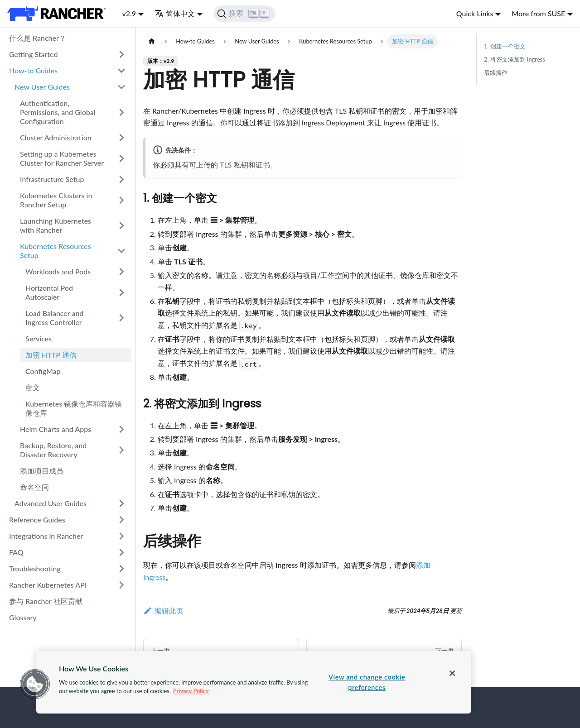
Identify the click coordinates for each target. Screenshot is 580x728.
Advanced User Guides (51, 503)
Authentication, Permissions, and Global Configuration (58, 112)
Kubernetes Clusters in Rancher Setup (56, 200)
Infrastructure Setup (52, 179)
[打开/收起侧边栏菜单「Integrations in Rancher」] (121, 536)
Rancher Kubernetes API (48, 585)
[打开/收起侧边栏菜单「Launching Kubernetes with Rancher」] (121, 225)
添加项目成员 (42, 471)
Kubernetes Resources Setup (56, 251)
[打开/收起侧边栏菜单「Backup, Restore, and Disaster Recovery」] (121, 450)
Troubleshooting (35, 568)
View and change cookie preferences (367, 682)
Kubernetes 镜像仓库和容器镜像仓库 (74, 408)
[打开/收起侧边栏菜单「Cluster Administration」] (121, 138)
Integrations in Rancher (46, 536)
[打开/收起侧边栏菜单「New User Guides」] (121, 87)
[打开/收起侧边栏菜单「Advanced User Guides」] (121, 503)
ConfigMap (43, 371)
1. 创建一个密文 (505, 46)
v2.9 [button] (129, 13)
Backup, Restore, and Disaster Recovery (53, 450)
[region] (254, 682)
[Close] (452, 673)
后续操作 (496, 72)
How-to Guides (33, 70)
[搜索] (244, 14)
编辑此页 (163, 611)
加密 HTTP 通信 (51, 355)
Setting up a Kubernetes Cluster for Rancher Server (62, 158)
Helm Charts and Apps (56, 429)
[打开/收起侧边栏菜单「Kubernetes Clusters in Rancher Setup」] (121, 200)
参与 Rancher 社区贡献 (46, 601)
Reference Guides (37, 520)
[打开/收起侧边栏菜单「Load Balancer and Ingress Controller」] (121, 318)
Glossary (23, 617)
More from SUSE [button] (538, 13)
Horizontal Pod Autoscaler (49, 292)
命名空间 (34, 487)
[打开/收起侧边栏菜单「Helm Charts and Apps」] (121, 429)
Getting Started (34, 54)
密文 (33, 387)
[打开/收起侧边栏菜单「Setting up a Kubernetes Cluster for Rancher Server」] (121, 158)
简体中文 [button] (175, 13)
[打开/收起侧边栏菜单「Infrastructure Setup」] (121, 179)
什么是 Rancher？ (38, 38)
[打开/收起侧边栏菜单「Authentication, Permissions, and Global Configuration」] (121, 112)
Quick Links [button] (475, 13)
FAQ (16, 552)
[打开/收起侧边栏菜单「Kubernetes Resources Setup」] (121, 251)
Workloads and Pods (58, 271)
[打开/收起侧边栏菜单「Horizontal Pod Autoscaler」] (121, 292)
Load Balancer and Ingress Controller (54, 318)
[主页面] (152, 41)
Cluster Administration (56, 137)
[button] (35, 684)
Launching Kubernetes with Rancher (56, 225)
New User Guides (42, 87)
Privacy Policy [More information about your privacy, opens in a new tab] (191, 691)
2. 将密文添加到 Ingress (515, 59)
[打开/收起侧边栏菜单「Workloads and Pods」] (121, 272)
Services (39, 338)
